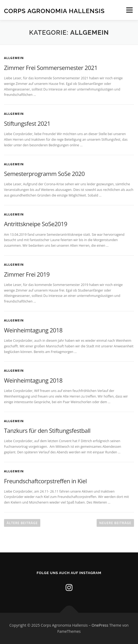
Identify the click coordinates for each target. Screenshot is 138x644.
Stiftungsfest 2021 (27, 123)
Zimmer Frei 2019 (27, 274)
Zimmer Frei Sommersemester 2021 (51, 68)
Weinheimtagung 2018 (33, 330)
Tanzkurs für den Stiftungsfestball (47, 430)
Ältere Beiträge (22, 523)
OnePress (100, 625)
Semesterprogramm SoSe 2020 (44, 174)
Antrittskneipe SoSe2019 (36, 224)
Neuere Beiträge (115, 523)
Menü (129, 10)
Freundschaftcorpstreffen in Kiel (45, 481)
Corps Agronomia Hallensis (54, 11)
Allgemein (14, 58)
